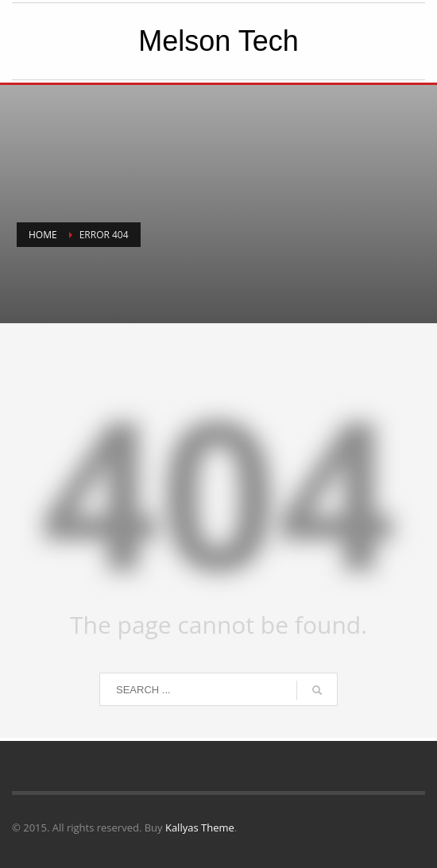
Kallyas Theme (200, 827)
